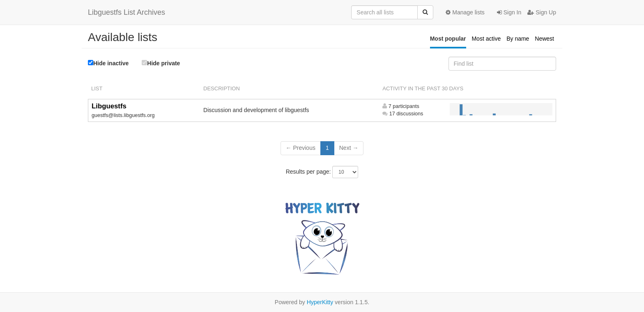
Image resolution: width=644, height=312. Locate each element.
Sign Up (542, 12)
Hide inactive (108, 63)
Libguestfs (109, 106)
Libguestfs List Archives (126, 12)
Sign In (509, 12)
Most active (486, 39)
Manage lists (465, 12)
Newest (544, 39)
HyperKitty (320, 302)
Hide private (161, 63)
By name (518, 39)
